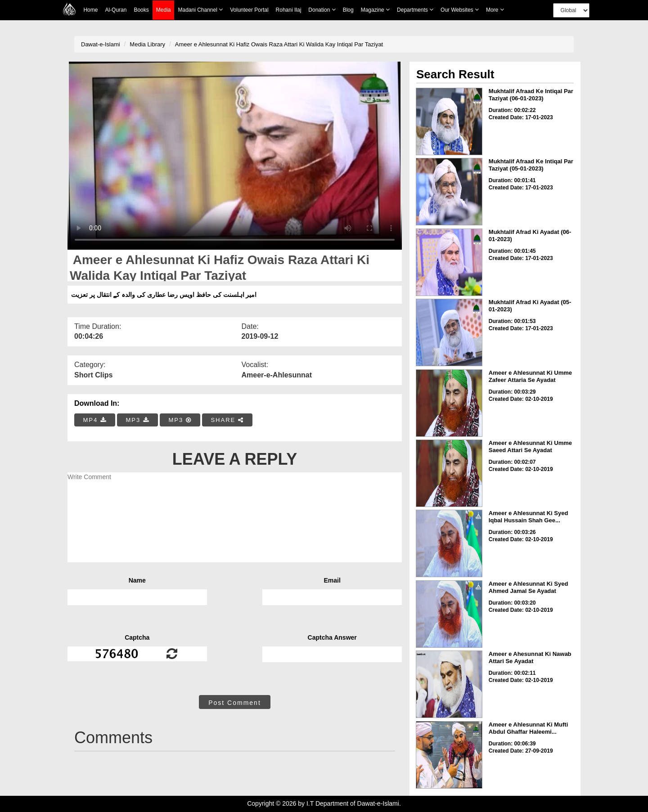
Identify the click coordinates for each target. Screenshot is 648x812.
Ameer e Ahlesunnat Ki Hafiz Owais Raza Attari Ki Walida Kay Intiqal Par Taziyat (279, 44)
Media (164, 10)
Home (90, 10)
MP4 (95, 420)
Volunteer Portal (249, 10)
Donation (322, 10)
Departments (415, 10)
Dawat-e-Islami (101, 44)
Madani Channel (200, 10)
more (495, 10)
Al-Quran (116, 10)
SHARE (227, 420)
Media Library (147, 44)
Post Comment (235, 703)
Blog (348, 10)
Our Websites (460, 10)
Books (141, 10)
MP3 (137, 420)
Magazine (375, 10)
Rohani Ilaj (289, 10)
